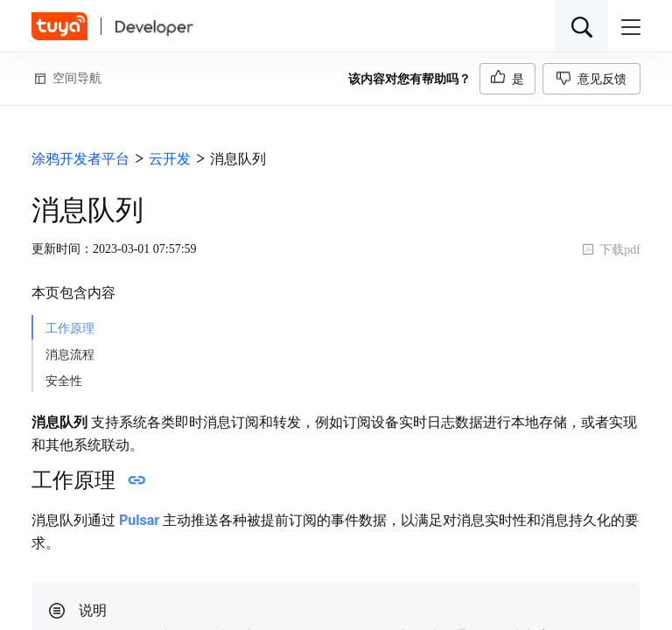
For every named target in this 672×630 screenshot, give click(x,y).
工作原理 (70, 329)
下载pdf (611, 250)
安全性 (64, 381)
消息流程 (70, 355)
